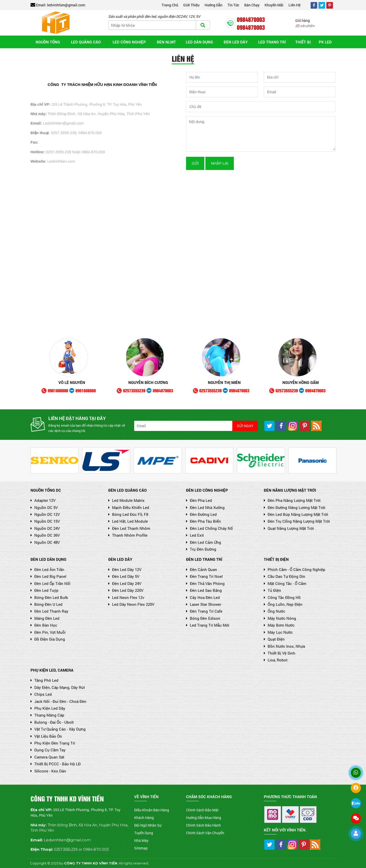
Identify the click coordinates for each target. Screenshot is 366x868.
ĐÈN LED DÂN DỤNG (48, 559)
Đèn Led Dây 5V (124, 576)
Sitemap (141, 848)
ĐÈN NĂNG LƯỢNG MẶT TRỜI (290, 490)
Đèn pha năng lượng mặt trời (292, 500)
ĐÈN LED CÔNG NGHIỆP (207, 490)
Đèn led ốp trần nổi (50, 583)
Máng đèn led (45, 618)
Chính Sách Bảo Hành (203, 825)
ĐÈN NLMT (166, 42)
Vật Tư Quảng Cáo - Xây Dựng (58, 729)
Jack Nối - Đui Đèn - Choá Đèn (58, 701)
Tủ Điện (272, 590)
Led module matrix (126, 500)
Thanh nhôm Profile (128, 535)
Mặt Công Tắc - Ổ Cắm (285, 583)
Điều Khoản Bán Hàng (152, 810)
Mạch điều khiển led (129, 507)
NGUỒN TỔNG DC (46, 490)
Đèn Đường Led (201, 514)
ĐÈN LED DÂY (120, 559)
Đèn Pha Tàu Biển (203, 521)
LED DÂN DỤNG (199, 42)
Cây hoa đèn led (203, 597)
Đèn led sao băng (204, 590)
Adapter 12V (43, 500)
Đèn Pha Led (199, 500)
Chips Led (41, 694)
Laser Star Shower (204, 604)
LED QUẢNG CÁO (86, 42)
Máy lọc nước (278, 632)
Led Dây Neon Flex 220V (131, 604)
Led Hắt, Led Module (128, 521)
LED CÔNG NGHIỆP (129, 42)
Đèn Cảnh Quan (202, 569)
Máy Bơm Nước (279, 625)
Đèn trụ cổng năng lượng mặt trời (297, 521)
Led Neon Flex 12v (126, 597)
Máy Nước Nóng (280, 618)
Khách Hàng (144, 818)
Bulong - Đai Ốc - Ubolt (52, 722)
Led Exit (195, 535)
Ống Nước (274, 611)
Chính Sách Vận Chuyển (205, 833)
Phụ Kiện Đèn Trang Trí (53, 743)
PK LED (325, 42)
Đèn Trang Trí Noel (204, 576)
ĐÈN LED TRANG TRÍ (204, 559)
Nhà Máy (141, 840)
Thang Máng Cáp (47, 715)
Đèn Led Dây (236, 42)
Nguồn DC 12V (45, 514)
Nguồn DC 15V (45, 521)
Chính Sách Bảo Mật (202, 810)
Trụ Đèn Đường (201, 549)
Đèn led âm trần (47, 569)
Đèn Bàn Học (44, 625)
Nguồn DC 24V (45, 528)
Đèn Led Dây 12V (125, 569)
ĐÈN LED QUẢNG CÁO (127, 490)
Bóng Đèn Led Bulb (49, 597)
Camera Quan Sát (47, 757)
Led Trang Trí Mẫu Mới (208, 625)
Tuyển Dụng (144, 833)
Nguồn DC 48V (45, 542)
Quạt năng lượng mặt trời (289, 528)
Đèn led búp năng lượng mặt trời (296, 514)
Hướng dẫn (213, 5)
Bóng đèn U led (47, 604)
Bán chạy (252, 5)
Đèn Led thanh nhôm (129, 528)
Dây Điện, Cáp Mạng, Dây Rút (58, 687)
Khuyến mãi (274, 5)
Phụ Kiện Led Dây (48, 708)
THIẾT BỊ (303, 42)
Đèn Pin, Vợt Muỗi (48, 632)
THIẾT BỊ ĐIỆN (276, 559)
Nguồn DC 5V (44, 507)
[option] (69, 367)
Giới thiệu (191, 5)
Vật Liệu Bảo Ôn (46, 736)
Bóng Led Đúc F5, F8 (128, 514)
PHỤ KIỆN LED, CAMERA (52, 670)
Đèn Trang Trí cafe (204, 611)
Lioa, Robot (276, 660)
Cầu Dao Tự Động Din (285, 576)
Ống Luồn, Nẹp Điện (283, 604)
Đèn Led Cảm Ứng (204, 542)
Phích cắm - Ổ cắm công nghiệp (295, 569)
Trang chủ (170, 5)
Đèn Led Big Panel (48, 576)
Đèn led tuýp (44, 590)
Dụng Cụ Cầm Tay (48, 750)
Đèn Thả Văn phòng (205, 583)
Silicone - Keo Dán (48, 771)
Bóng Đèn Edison (203, 618)
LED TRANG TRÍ (272, 42)
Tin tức (233, 5)
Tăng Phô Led (44, 680)
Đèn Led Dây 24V (125, 583)
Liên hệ (294, 5)
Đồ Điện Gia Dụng (48, 639)
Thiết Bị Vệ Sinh (280, 653)
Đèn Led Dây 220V (126, 590)
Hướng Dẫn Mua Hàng (204, 818)
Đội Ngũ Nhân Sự (148, 825)
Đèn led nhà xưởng (205, 507)
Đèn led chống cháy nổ (209, 528)
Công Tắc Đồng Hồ (282, 597)
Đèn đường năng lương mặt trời (295, 507)
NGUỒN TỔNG (48, 42)
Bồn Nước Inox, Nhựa (284, 646)
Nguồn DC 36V (45, 535)
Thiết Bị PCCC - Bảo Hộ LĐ (56, 764)
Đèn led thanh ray (49, 611)
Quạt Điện (274, 639)
